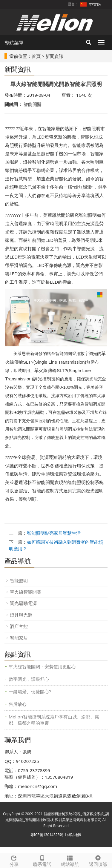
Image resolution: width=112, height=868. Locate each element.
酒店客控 (19, 626)
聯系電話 (42, 860)
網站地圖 (74, 835)
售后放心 (18, 704)
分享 (14, 860)
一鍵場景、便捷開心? (30, 692)
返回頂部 (98, 860)
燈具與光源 (21, 615)
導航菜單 (14, 43)
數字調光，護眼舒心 (29, 679)
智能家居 (19, 638)
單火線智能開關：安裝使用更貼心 (42, 666)
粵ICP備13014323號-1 (49, 835)
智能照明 (19, 580)
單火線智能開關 (26, 592)
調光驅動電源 (23, 603)
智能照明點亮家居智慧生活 (54, 533)
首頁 (36, 56)
